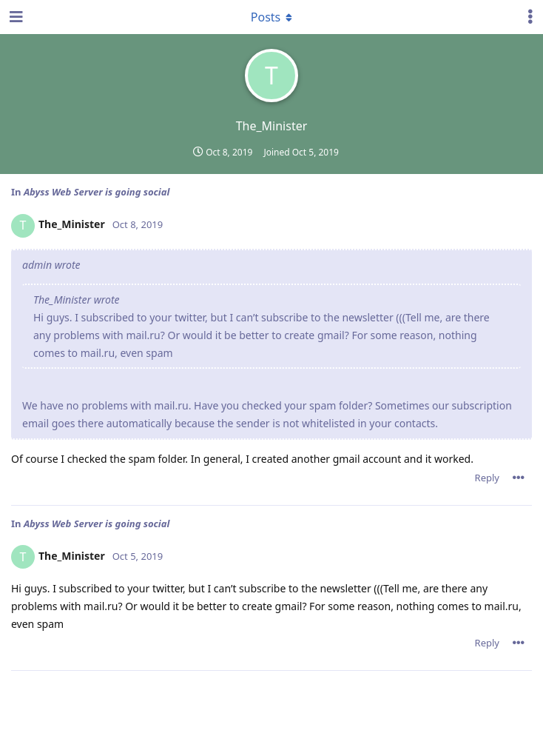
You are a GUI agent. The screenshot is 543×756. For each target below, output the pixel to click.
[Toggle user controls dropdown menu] (530, 17)
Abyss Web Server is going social (97, 192)
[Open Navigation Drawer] (15, 17)
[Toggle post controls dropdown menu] (519, 478)
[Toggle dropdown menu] (271, 17)
